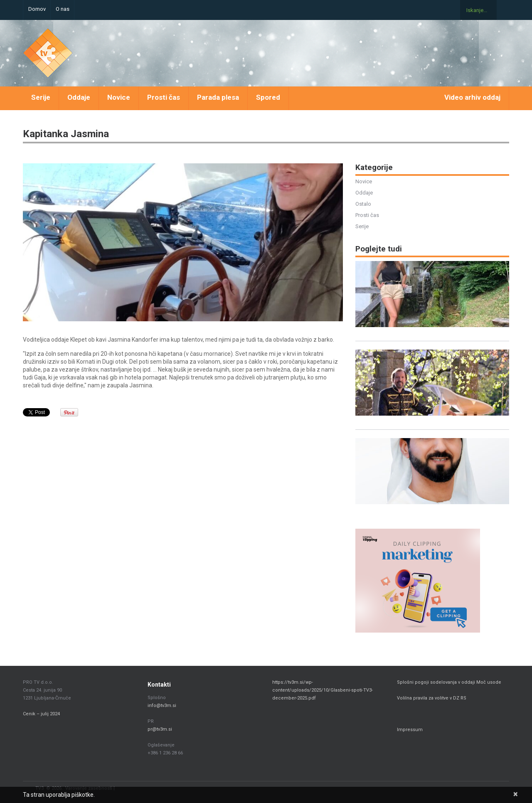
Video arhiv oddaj (472, 97)
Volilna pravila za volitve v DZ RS (432, 698)
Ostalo (363, 204)
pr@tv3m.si (160, 729)
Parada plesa (218, 97)
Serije (41, 97)
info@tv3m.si (162, 706)
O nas (63, 9)
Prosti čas (164, 97)
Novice (119, 97)
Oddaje (79, 97)
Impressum (410, 730)
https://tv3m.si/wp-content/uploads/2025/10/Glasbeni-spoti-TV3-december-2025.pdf (323, 690)
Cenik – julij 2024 (41, 714)
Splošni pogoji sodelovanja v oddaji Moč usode (450, 682)
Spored (268, 97)
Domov (37, 9)
